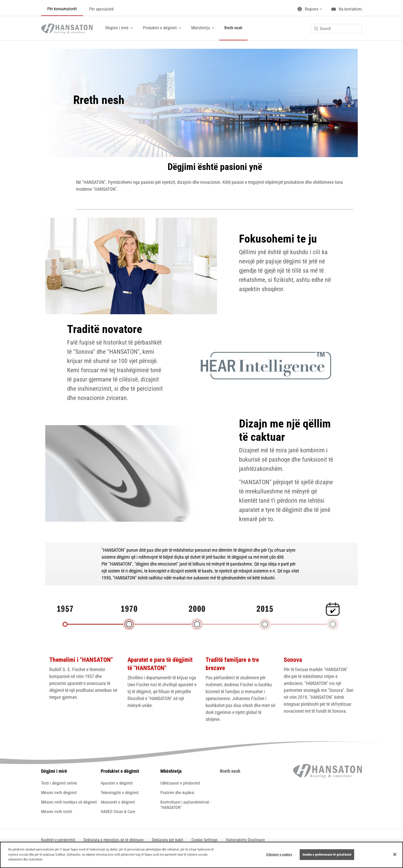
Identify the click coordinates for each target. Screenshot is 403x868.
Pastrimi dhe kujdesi (177, 793)
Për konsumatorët (62, 9)
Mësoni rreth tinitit (57, 812)
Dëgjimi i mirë (117, 28)
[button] (204, 840)
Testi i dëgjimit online (59, 783)
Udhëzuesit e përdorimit (180, 783)
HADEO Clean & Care (118, 812)
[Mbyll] (395, 854)
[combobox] (336, 28)
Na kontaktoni (350, 9)
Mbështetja (201, 28)
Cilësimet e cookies (279, 855)
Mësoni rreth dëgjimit (59, 793)
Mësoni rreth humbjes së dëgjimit (69, 802)
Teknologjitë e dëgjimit (120, 793)
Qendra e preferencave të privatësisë (327, 855)
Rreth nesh (233, 28)
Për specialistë (102, 9)
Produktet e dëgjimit (160, 28)
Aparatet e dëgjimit (117, 783)
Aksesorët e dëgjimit (118, 802)
